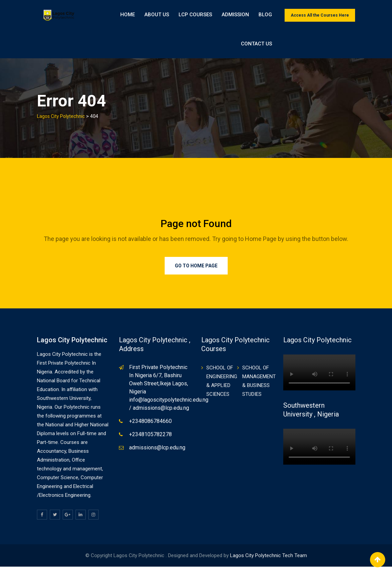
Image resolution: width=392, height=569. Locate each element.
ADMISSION (235, 15)
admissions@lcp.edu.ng (157, 450)
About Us (157, 15)
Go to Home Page (196, 268)
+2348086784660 (150, 424)
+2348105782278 (150, 437)
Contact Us (335, 46)
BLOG (265, 15)
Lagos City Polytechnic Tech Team (269, 558)
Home (128, 15)
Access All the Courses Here (320, 15)
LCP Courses (195, 15)
